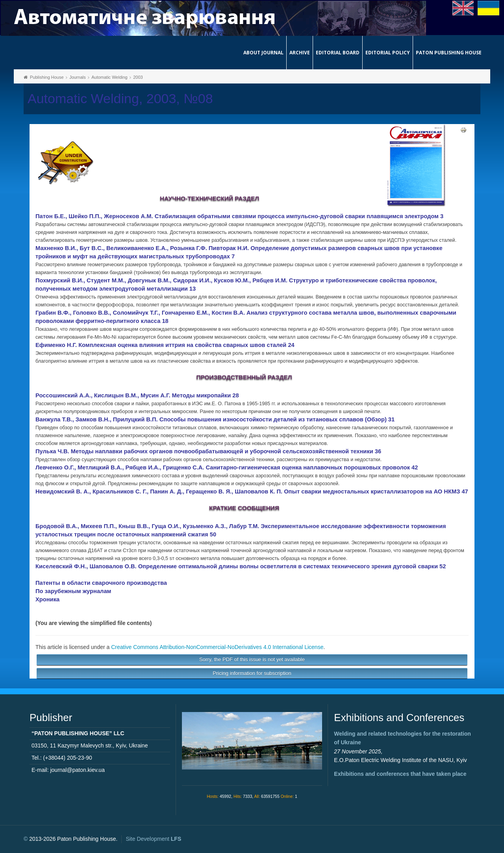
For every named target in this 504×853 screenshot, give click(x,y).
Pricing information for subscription (252, 673)
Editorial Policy (388, 53)
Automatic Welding (109, 77)
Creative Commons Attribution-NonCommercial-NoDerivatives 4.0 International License (217, 647)
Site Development (153, 839)
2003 (138, 77)
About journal (263, 53)
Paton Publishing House (449, 53)
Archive (300, 53)
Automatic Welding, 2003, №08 (120, 99)
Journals (78, 77)
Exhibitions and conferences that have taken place (400, 774)
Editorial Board (338, 53)
